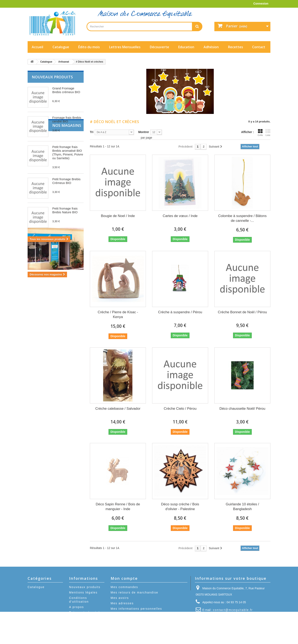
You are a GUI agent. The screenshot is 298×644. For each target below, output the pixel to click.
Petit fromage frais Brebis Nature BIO (65, 210)
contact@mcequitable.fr (233, 610)
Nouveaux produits (52, 77)
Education (186, 47)
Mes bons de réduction (130, 614)
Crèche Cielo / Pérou (180, 409)
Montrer (144, 132)
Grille (260, 133)
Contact (259, 47)
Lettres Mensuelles (125, 47)
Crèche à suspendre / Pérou (180, 312)
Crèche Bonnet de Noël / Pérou (242, 312)
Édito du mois (89, 47)
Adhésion (211, 47)
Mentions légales (83, 592)
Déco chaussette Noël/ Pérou (242, 409)
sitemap (76, 618)
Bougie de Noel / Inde (118, 216)
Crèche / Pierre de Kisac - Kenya (118, 315)
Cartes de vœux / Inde (180, 216)
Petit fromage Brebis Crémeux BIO (66, 181)
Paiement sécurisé (85, 612)
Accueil (37, 47)
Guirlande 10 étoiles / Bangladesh (242, 507)
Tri (92, 132)
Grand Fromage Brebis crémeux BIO (66, 90)
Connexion (261, 4)
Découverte (159, 47)
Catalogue (61, 47)
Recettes (236, 47)
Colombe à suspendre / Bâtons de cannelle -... (242, 218)
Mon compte (124, 578)
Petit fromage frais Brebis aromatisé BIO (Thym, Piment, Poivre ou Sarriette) (68, 152)
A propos (76, 607)
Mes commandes (124, 587)
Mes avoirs (120, 598)
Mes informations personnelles (136, 609)
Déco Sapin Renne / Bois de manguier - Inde (118, 507)
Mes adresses (122, 603)
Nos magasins (46, 254)
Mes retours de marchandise (134, 592)
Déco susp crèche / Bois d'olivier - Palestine (180, 507)
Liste (268, 133)
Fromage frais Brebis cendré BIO (67, 119)
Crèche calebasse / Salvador (118, 409)
